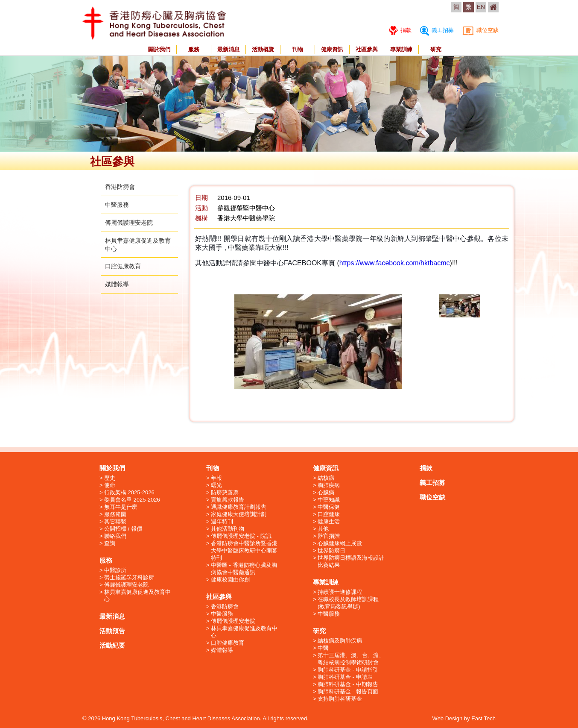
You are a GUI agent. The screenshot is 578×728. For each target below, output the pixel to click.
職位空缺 (480, 30)
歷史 (110, 478)
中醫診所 (115, 570)
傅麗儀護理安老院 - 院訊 (241, 536)
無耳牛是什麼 (121, 507)
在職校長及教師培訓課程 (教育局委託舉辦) (348, 603)
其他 (323, 529)
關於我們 (159, 49)
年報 (216, 478)
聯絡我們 (115, 536)
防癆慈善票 (225, 492)
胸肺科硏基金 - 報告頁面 (348, 691)
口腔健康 (329, 514)
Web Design (448, 718)
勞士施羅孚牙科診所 (129, 577)
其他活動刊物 (228, 529)
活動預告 (112, 631)
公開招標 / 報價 (123, 529)
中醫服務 (117, 205)
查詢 (110, 543)
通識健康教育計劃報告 (239, 507)
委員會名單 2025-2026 (132, 500)
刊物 (298, 49)
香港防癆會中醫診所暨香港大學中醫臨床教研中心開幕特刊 (244, 550)
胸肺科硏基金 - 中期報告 (348, 684)
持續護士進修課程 (340, 592)
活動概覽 (263, 49)
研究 (436, 49)
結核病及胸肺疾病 (340, 641)
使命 (110, 485)
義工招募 (437, 30)
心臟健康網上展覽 (340, 543)
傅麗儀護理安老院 (129, 223)
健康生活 (329, 521)
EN (481, 7)
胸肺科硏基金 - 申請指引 (348, 670)
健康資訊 (332, 49)
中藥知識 (329, 500)
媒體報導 (117, 284)
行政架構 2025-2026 (129, 492)
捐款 (400, 30)
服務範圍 (115, 514)
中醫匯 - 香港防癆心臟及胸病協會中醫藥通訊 (244, 569)
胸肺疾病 (329, 485)
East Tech (483, 718)
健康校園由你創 (230, 580)
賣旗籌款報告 (228, 500)
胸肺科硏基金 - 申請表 (345, 677)
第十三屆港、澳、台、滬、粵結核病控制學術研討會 (351, 659)
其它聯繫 (115, 521)
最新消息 (228, 49)
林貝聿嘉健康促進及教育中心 (137, 596)
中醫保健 (329, 507)
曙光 (216, 485)
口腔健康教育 (123, 266)
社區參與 (367, 49)
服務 (194, 49)
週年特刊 (222, 521)
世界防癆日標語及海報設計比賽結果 (351, 561)
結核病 (326, 478)
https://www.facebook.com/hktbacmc (395, 263)
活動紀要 (112, 645)
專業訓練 (401, 49)
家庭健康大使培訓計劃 (239, 514)
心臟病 (326, 492)
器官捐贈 (329, 536)
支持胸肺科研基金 (340, 699)
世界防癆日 (331, 550)
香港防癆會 (120, 187)
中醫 (323, 648)
